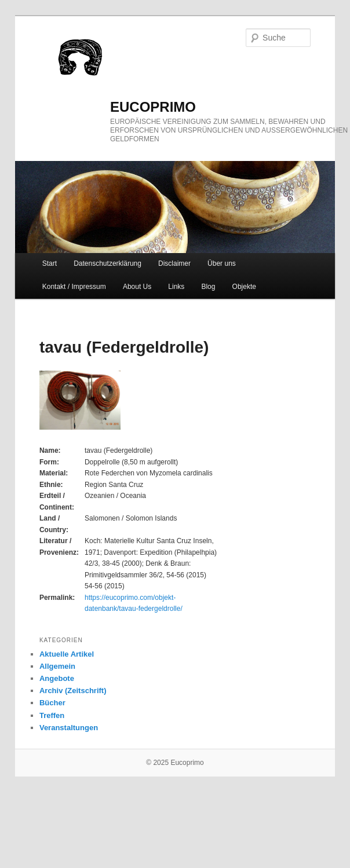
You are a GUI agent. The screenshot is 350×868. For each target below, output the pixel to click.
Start (50, 263)
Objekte (244, 287)
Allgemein (57, 666)
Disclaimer (174, 263)
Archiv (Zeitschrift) (73, 691)
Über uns (222, 263)
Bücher (52, 703)
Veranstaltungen (69, 728)
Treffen (52, 715)
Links (176, 287)
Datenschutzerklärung (107, 263)
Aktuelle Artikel (67, 654)
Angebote (57, 678)
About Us (137, 287)
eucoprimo (153, 107)
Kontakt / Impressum (74, 287)
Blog (208, 287)
